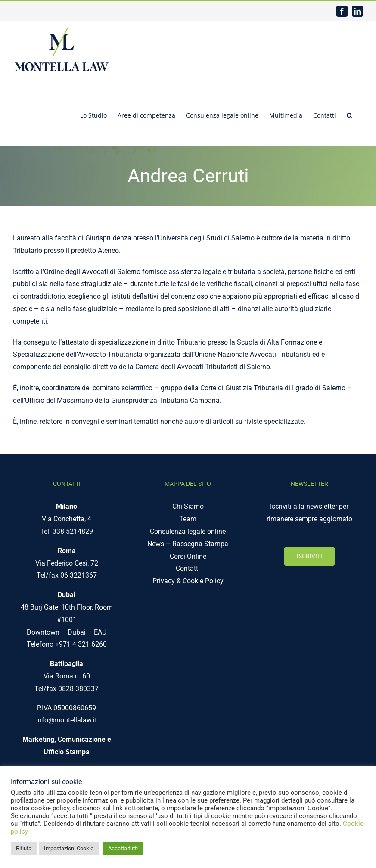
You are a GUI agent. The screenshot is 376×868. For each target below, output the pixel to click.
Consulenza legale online (188, 531)
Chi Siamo (188, 506)
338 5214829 (73, 531)
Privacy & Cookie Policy (188, 581)
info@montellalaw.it (67, 720)
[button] (350, 115)
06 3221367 (79, 575)
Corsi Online (188, 556)
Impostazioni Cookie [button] (69, 848)
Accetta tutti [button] (123, 848)
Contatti (188, 568)
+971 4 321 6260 (81, 644)
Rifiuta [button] (24, 848)
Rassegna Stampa (200, 544)
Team (188, 519)
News (156, 544)
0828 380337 (78, 689)
